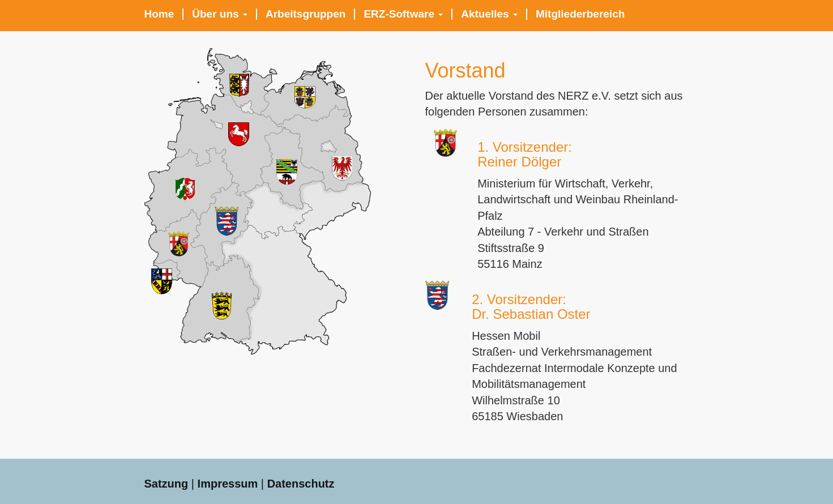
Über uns (220, 14)
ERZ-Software (403, 14)
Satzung (166, 484)
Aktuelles (489, 14)
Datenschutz (301, 484)
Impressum (228, 484)
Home (159, 14)
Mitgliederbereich (580, 14)
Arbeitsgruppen (306, 14)
